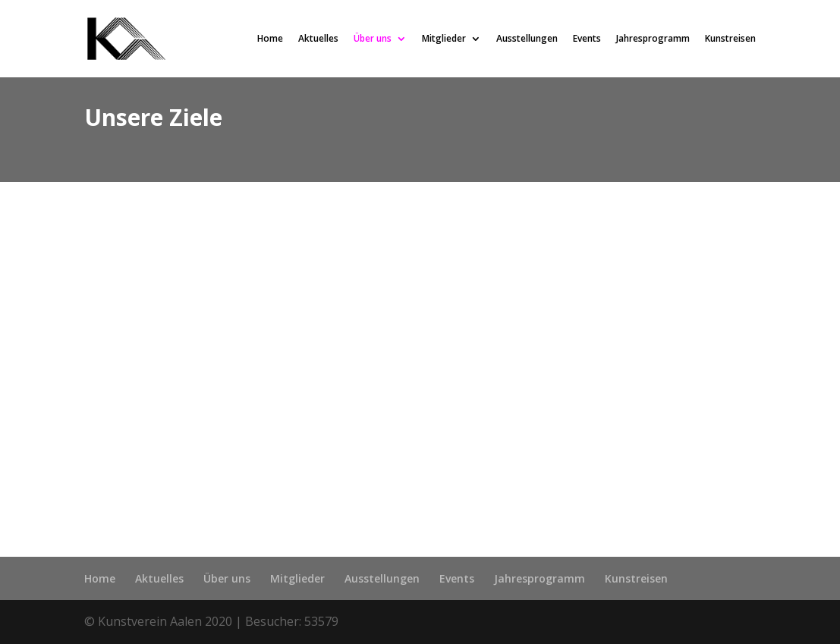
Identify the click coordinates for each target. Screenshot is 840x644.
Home (270, 39)
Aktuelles (318, 39)
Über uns (373, 39)
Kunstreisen (730, 39)
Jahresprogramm (653, 39)
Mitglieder (444, 39)
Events (587, 39)
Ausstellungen (527, 39)
